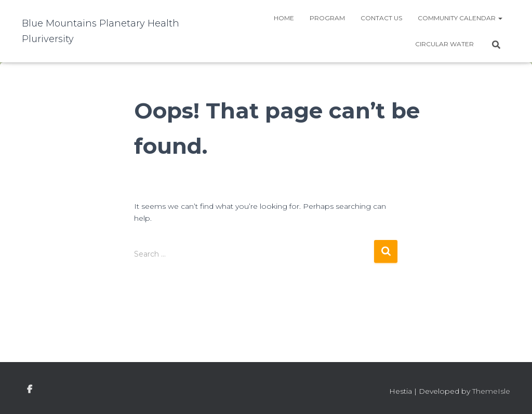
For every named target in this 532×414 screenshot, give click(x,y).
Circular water (444, 44)
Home (284, 18)
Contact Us (381, 18)
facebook (30, 390)
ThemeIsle (491, 391)
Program (327, 18)
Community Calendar (460, 18)
